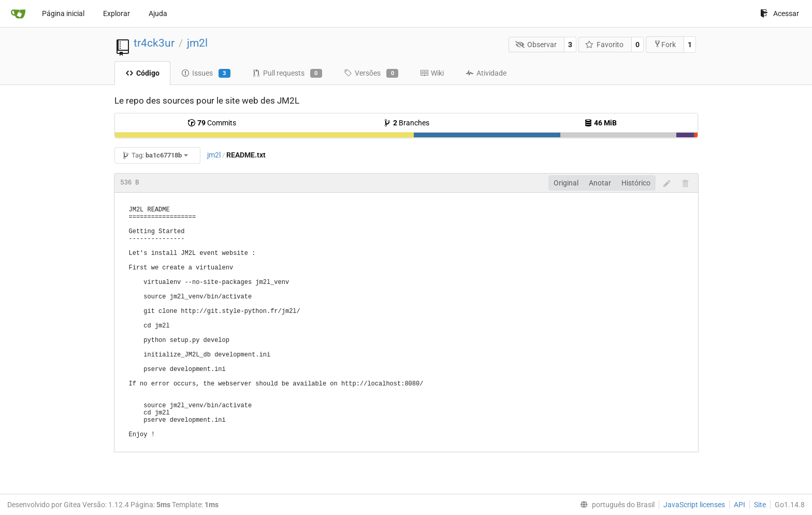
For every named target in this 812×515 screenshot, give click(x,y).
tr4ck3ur (154, 43)
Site (760, 505)
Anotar (600, 183)
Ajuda (158, 13)
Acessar (780, 13)
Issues (206, 74)
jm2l (197, 43)
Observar (536, 45)
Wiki (432, 73)
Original (566, 183)
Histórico (636, 183)
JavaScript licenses (694, 505)
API (740, 505)
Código (142, 73)
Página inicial (63, 13)
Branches (406, 123)
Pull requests (287, 74)
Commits (212, 123)
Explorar (117, 13)
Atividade (486, 73)
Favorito (605, 45)
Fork (665, 44)
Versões (371, 74)
